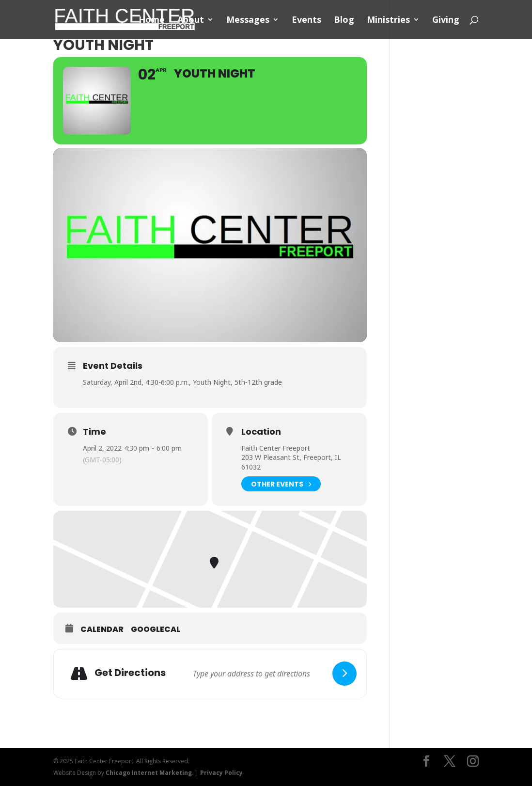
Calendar (102, 629)
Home (152, 21)
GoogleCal (156, 629)
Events (306, 21)
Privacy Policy (221, 773)
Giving (446, 21)
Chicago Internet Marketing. (150, 773)
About (191, 21)
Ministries (388, 21)
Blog (344, 21)
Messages (248, 21)
